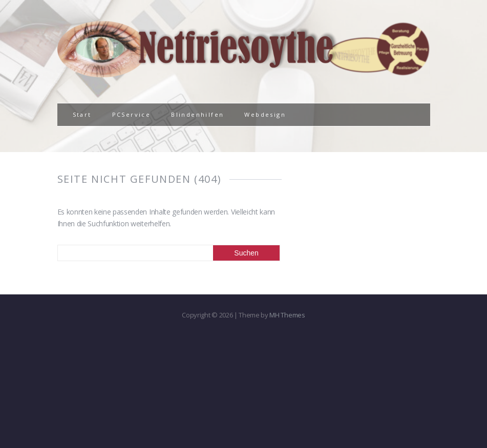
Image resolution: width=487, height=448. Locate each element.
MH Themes (287, 315)
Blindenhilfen (197, 114)
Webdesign (265, 114)
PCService (132, 114)
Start (82, 114)
